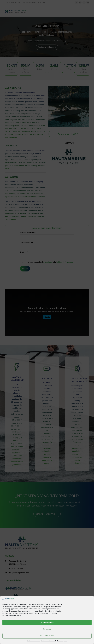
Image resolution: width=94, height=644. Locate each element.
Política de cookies (33, 641)
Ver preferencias (47, 636)
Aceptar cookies (47, 622)
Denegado (47, 629)
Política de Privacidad (48, 641)
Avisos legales (62, 641)
